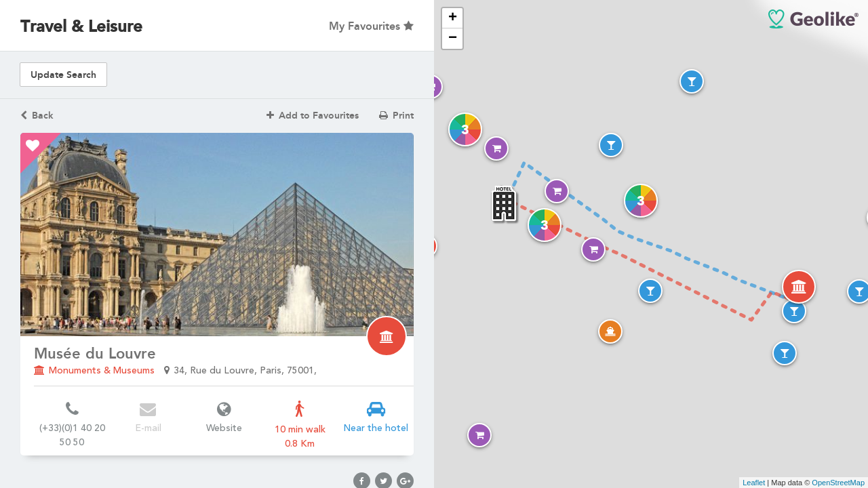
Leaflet (754, 483)
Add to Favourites (313, 116)
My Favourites (371, 26)
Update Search (63, 75)
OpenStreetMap (838, 483)
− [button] (453, 39)
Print (396, 116)
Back (37, 116)
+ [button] (453, 18)
